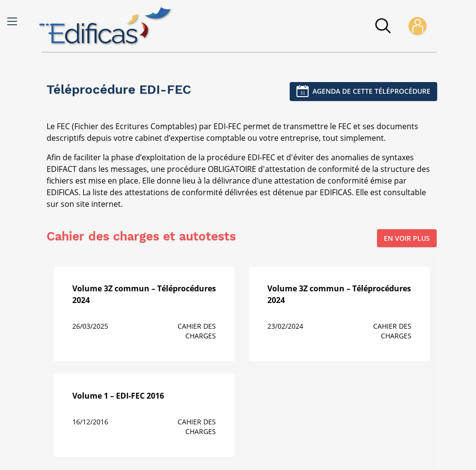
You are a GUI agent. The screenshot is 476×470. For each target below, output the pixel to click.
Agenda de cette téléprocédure (371, 91)
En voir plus (407, 238)
